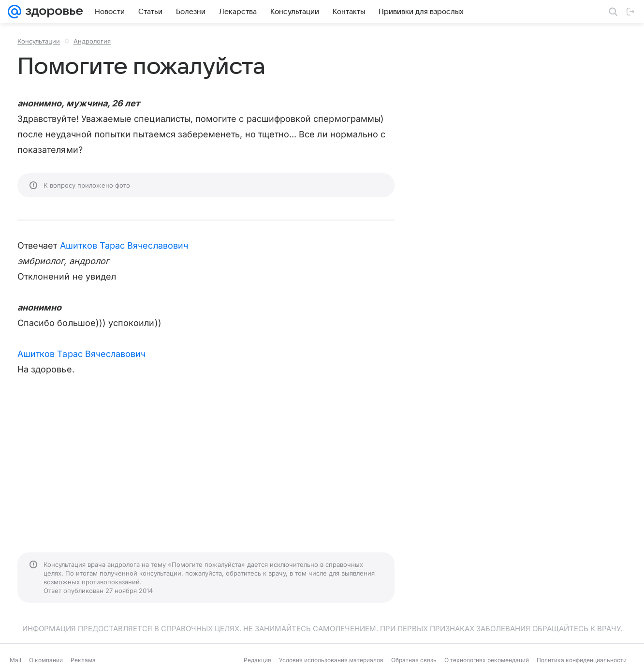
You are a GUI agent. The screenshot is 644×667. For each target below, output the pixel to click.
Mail (15, 660)
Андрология (92, 41)
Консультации (39, 41)
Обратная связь (414, 660)
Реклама (83, 660)
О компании (46, 660)
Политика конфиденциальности (582, 660)
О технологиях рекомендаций (487, 660)
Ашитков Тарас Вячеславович (124, 245)
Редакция (257, 660)
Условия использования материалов (331, 660)
